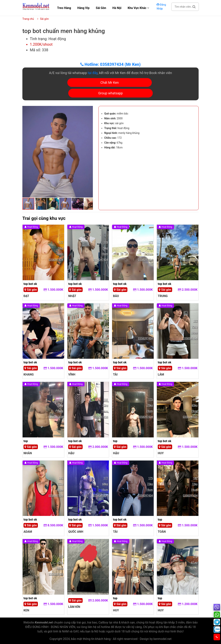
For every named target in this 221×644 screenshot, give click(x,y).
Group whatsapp (110, 93)
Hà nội (117, 8)
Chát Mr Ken (110, 83)
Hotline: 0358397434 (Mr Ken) (110, 64)
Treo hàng (64, 8)
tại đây (93, 73)
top (26, 441)
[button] (90, 109)
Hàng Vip (83, 8)
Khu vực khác (138, 8)
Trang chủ (28, 19)
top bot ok (30, 284)
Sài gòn (101, 8)
